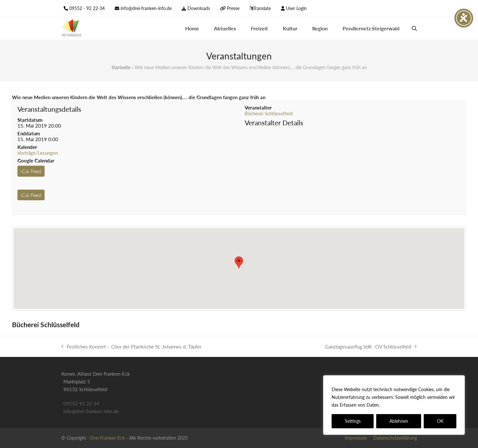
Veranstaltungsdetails (49, 109)
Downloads (199, 8)
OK (440, 421)
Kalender (27, 147)
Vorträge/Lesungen (38, 153)
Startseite (121, 67)
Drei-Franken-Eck (107, 438)
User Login (296, 8)
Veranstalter (258, 108)
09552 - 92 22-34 (87, 8)
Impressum (356, 438)
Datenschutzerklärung (404, 405)
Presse (233, 8)
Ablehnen (399, 421)
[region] (394, 405)
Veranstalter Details (274, 123)
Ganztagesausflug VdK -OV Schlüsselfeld (371, 347)
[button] (414, 28)
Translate (262, 8)
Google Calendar (36, 161)
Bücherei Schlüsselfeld (269, 113)
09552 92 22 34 (81, 403)
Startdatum (30, 120)
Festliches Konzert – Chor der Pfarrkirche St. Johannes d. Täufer (131, 347)
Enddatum (29, 133)
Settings (353, 421)
